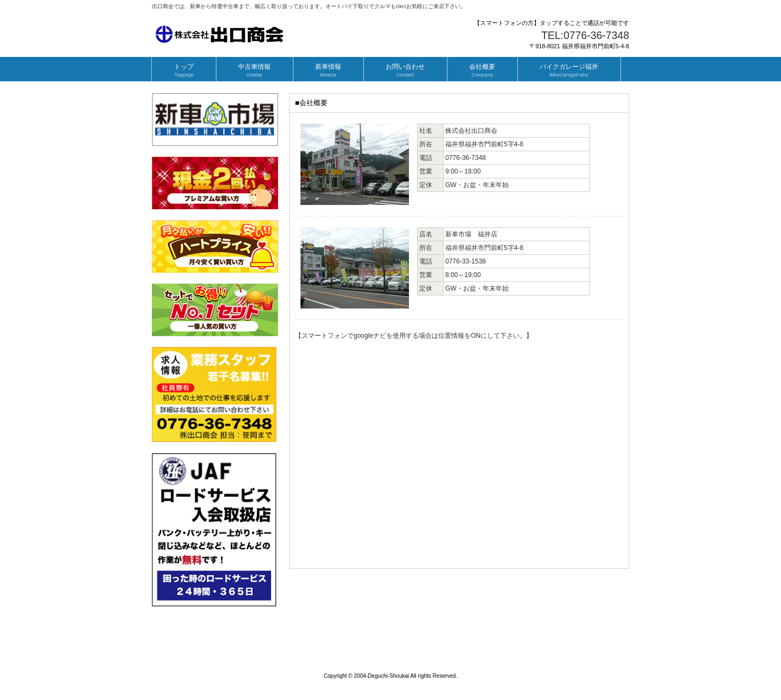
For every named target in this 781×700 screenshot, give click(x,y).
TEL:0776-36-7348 (585, 35)
